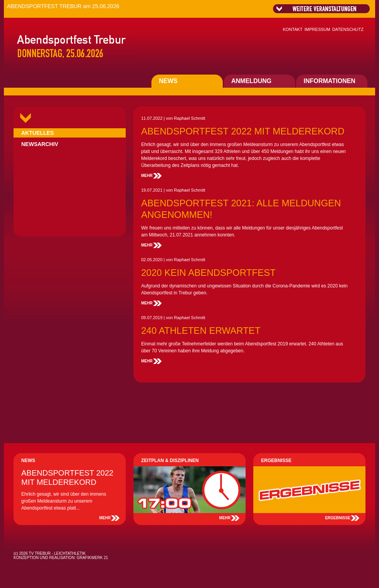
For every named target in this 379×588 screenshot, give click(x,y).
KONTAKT (293, 29)
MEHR (147, 176)
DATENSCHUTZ (348, 29)
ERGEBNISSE (338, 518)
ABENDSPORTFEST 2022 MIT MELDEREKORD (243, 131)
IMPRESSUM (317, 29)
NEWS (168, 81)
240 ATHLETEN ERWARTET (201, 331)
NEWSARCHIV (40, 144)
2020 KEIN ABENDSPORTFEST (208, 273)
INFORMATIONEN (329, 81)
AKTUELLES (38, 133)
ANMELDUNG (251, 81)
